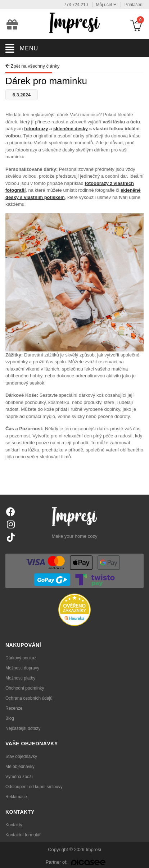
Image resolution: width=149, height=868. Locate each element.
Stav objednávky (21, 756)
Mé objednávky (20, 767)
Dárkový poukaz (21, 658)
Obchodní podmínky (25, 688)
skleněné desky (71, 129)
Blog (10, 718)
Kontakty (14, 825)
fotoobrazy (36, 129)
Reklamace (16, 797)
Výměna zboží (19, 777)
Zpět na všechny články (32, 66)
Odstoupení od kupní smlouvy (34, 787)
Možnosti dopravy (22, 668)
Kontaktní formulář (23, 835)
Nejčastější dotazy (23, 728)
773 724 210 (76, 5)
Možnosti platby (20, 678)
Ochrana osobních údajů (29, 698)
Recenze (14, 708)
